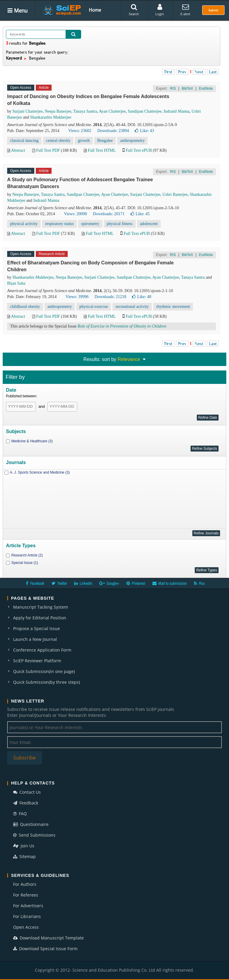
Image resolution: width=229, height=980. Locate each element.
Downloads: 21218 (110, 297)
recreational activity (132, 307)
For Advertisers (28, 906)
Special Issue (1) (25, 563)
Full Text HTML (102, 150)
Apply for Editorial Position (40, 618)
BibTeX (187, 89)
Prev (182, 72)
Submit (213, 10)
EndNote (206, 89)
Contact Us (27, 792)
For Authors (25, 884)
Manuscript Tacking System (41, 607)
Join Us (24, 846)
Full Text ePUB (139, 150)
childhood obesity (25, 307)
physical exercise (94, 307)
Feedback (26, 803)
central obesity (58, 141)
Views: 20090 (75, 214)
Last (213, 72)
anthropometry (132, 141)
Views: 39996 (77, 297)
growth (84, 141)
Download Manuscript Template (48, 938)
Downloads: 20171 (109, 214)
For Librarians (27, 916)
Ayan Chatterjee (112, 111)
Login (160, 10)
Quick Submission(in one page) (44, 671)
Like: (144, 131)
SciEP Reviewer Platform (37, 661)
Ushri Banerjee (175, 194)
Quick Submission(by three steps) (47, 682)
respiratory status (59, 224)
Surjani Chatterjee (28, 111)
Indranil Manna (177, 111)
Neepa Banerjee (58, 111)
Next (199, 72)
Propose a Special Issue (37, 628)
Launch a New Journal (35, 639)
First (168, 72)
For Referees (26, 895)
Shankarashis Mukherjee (51, 117)
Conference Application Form (42, 650)
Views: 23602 (80, 131)
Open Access (26, 927)
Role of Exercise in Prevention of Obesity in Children (122, 326)
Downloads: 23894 (113, 131)
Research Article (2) (27, 555)
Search (134, 10)
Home (95, 10)
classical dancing (24, 141)
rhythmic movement (173, 307)
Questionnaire (31, 824)
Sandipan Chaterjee (83, 194)
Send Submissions (34, 835)
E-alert (185, 10)
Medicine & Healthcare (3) (32, 441)
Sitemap (24, 856)
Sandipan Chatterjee (145, 111)
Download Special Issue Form (45, 949)
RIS (173, 89)
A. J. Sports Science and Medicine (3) (40, 472)
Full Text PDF (48, 150)
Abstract (18, 150)
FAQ (20, 814)
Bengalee (105, 141)
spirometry (90, 224)
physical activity (24, 224)
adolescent (149, 224)
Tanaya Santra (85, 111)
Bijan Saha (16, 283)
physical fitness (120, 224)
